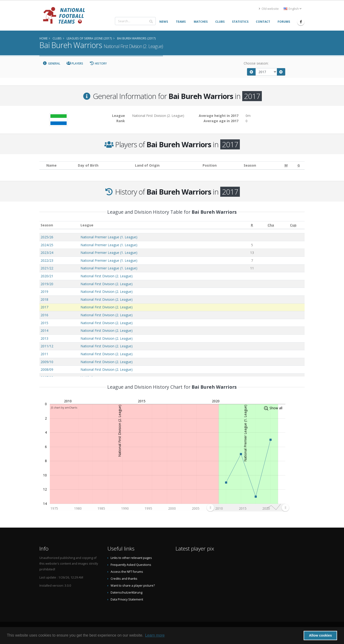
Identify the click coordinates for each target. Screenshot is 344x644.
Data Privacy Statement (127, 599)
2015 (44, 323)
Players (75, 63)
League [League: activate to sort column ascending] (87, 225)
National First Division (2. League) (107, 276)
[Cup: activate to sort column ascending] (293, 225)
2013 (44, 338)
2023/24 (47, 253)
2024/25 (47, 245)
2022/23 (47, 260)
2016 (44, 315)
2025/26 (47, 237)
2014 (44, 330)
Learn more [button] (155, 635)
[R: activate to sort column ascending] (252, 225)
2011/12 (47, 346)
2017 (44, 307)
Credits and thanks (124, 579)
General (51, 63)
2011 (44, 354)
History (98, 63)
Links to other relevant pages (131, 558)
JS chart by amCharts (64, 407)
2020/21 (47, 276)
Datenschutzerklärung (126, 592)
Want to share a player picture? (133, 586)
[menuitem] (248, 508)
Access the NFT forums (127, 572)
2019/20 (47, 284)
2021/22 (47, 268)
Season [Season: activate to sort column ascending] (47, 225)
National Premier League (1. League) (109, 237)
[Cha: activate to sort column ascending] (271, 225)
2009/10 (47, 362)
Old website (269, 9)
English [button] (293, 9)
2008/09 (47, 369)
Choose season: (256, 63)
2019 (44, 292)
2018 (44, 299)
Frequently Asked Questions (131, 565)
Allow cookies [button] (320, 635)
